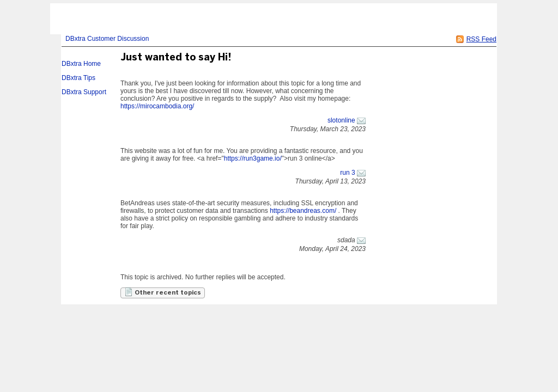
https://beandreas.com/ (303, 211)
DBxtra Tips (78, 78)
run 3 (347, 173)
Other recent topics (163, 292)
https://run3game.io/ (253, 158)
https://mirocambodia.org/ (157, 106)
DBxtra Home (81, 64)
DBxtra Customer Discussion (107, 39)
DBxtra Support (84, 92)
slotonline (341, 120)
